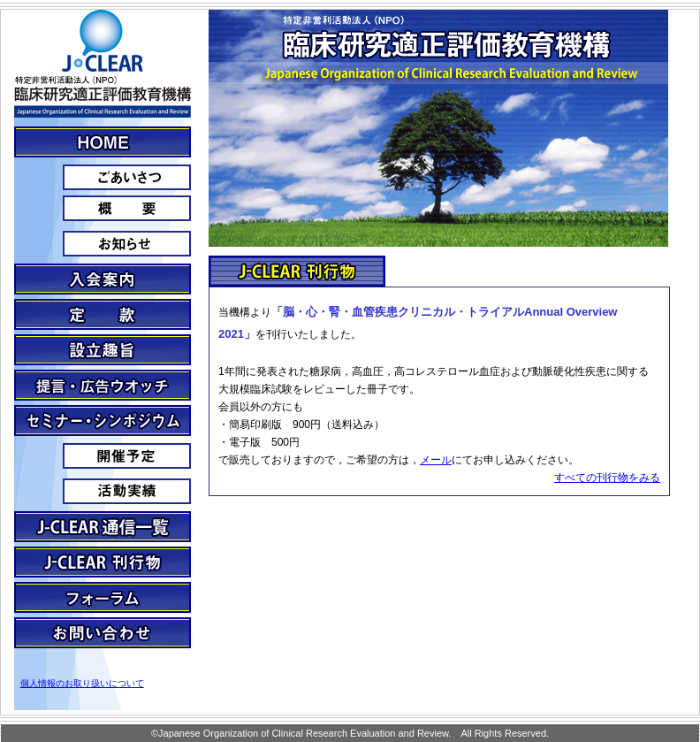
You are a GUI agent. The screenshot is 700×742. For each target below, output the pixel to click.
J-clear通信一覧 (103, 527)
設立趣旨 (103, 350)
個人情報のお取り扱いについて (82, 683)
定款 (103, 314)
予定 (103, 456)
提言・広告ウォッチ (103, 385)
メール (436, 460)
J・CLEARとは (103, 142)
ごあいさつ (103, 177)
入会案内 (103, 279)
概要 (103, 208)
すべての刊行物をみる (607, 478)
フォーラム (103, 597)
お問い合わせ (103, 633)
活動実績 (103, 491)
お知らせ (103, 244)
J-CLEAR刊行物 (103, 562)
